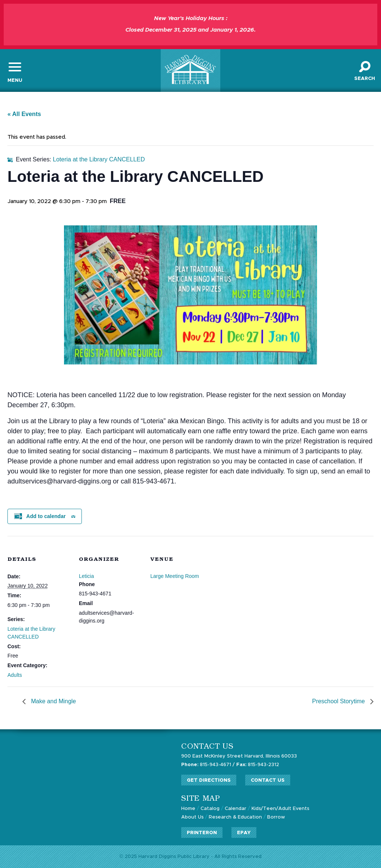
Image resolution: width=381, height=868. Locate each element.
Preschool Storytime (339, 702)
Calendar (236, 809)
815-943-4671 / (208, 765)
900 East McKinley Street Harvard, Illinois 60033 (239, 757)
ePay (244, 832)
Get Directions (209, 780)
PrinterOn (202, 832)
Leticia (86, 576)
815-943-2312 (258, 765)
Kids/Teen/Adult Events (281, 809)
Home (188, 809)
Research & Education (235, 817)
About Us (192, 817)
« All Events (24, 115)
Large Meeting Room (175, 576)
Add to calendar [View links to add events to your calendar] (46, 517)
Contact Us (268, 780)
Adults (15, 675)
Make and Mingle (53, 702)
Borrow (276, 817)
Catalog (210, 809)
